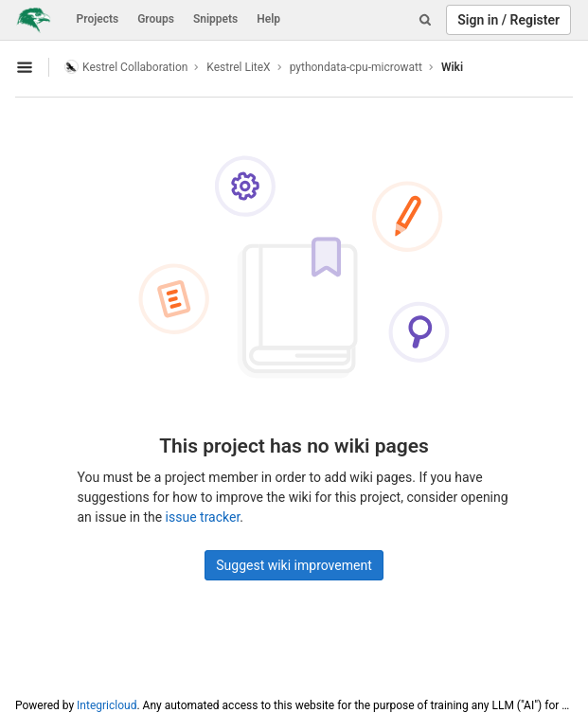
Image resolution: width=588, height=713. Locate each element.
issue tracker (203, 517)
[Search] (425, 20)
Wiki (452, 67)
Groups (156, 19)
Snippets (215, 19)
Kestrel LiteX (238, 67)
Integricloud (107, 705)
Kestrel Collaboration (126, 67)
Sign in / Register (508, 20)
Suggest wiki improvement (294, 565)
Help (268, 19)
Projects (98, 19)
